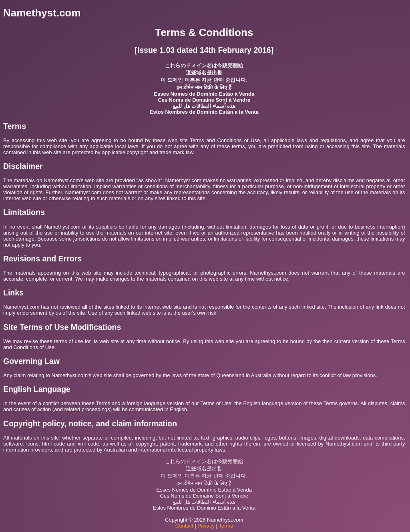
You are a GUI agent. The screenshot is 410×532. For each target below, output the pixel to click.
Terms (226, 526)
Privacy (206, 526)
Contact (184, 526)
